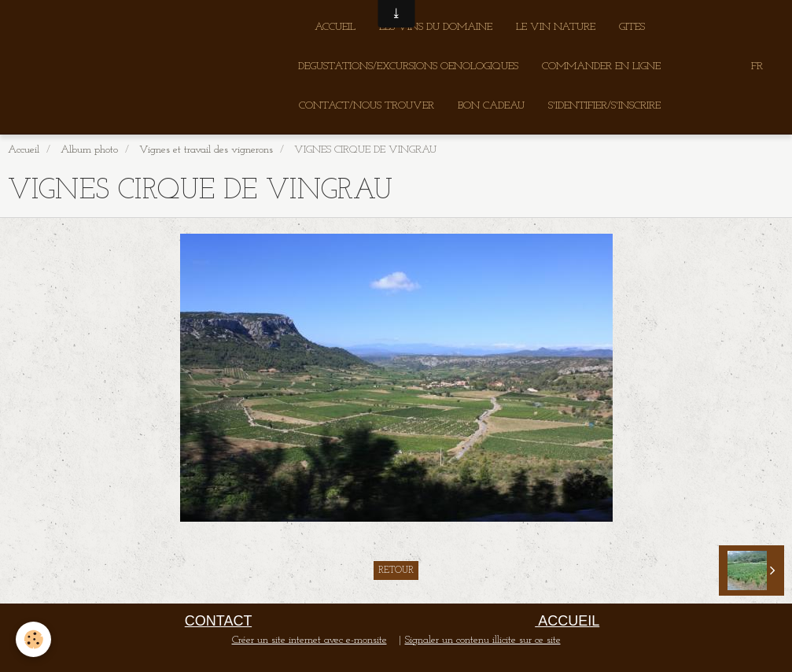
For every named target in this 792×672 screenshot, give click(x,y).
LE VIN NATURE (556, 27)
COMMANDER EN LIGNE (601, 66)
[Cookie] (33, 639)
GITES (632, 27)
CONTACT (218, 621)
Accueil (24, 150)
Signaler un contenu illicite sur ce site (483, 640)
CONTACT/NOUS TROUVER (367, 106)
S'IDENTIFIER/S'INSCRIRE (604, 106)
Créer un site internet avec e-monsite (309, 640)
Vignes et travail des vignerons (206, 150)
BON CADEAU (491, 106)
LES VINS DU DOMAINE (436, 27)
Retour (396, 570)
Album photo (89, 150)
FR (757, 66)
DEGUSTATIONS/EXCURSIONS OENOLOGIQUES (408, 66)
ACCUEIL (335, 27)
